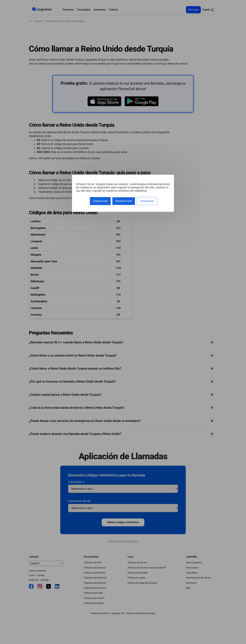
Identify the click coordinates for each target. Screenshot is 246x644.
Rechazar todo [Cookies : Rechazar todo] (124, 201)
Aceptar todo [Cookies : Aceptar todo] (100, 201)
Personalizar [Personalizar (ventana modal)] (147, 201)
